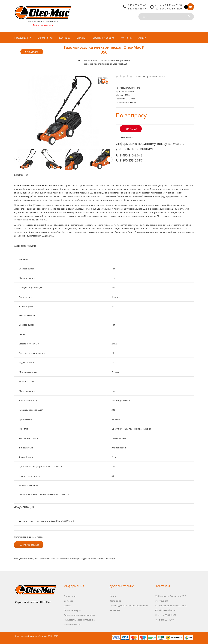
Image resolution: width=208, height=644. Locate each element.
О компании (70, 596)
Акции (113, 596)
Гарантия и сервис (73, 610)
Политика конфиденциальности (80, 615)
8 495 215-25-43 (137, 5)
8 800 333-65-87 (137, 9)
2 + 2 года (131, 99)
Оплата (67, 606)
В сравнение (127, 137)
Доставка (68, 601)
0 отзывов (141, 77)
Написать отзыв (157, 77)
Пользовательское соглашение (79, 620)
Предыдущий (32, 52)
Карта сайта (115, 601)
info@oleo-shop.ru (167, 610)
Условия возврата (72, 624)
